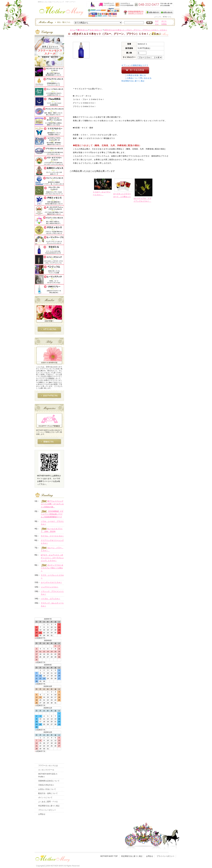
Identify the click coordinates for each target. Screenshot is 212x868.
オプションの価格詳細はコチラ (135, 65)
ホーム (73, 30)
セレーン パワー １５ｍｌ (52, 549)
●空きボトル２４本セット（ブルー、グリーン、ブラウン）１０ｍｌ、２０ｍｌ (136, 30)
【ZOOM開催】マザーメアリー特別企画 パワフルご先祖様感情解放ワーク (52, 514)
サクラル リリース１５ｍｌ (52, 536)
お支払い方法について (47, 789)
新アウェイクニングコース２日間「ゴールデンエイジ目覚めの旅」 (52, 504)
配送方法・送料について (48, 793)
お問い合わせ (167, 12)
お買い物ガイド (153, 12)
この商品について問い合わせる (138, 78)
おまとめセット (96, 30)
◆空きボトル (83, 30)
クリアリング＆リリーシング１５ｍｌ (52, 542)
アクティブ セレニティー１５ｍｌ (52, 604)
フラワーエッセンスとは (48, 766)
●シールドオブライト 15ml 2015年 (52, 530)
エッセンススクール (46, 770)
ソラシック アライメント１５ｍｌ (52, 593)
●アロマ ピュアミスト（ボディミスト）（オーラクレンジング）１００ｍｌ (52, 558)
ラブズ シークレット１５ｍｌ (52, 577)
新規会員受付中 (116, 12)
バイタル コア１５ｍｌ (50, 599)
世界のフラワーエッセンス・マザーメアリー (61, 11)
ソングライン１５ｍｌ (50, 587)
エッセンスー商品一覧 (54, 22)
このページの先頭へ (149, 224)
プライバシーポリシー (47, 810)
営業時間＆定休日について (49, 781)
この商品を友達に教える (135, 75)
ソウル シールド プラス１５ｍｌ (52, 523)
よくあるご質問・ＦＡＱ (48, 802)
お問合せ (42, 814)
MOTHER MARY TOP (109, 856)
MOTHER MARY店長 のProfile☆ (48, 775)
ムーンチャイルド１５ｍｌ (51, 582)
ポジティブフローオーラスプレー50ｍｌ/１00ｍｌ (52, 568)
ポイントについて (45, 798)
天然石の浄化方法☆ (46, 785)
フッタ (52, 858)
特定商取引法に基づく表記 (133, 81)
